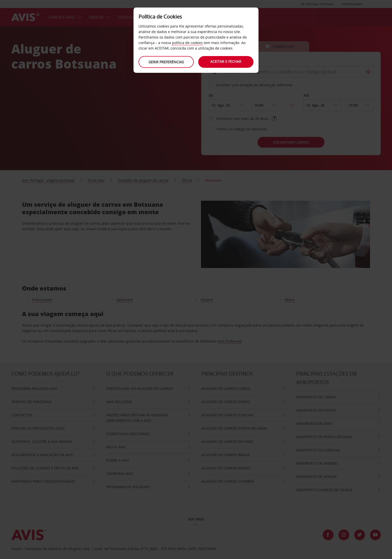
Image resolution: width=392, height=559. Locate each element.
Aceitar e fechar (226, 61)
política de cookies (187, 43)
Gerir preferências (166, 62)
